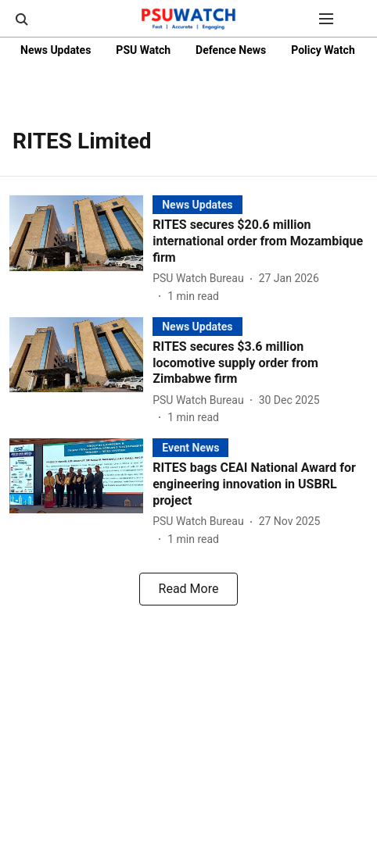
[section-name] (197, 204)
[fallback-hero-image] (81, 250)
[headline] (260, 241)
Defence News (231, 50)
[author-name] (201, 279)
